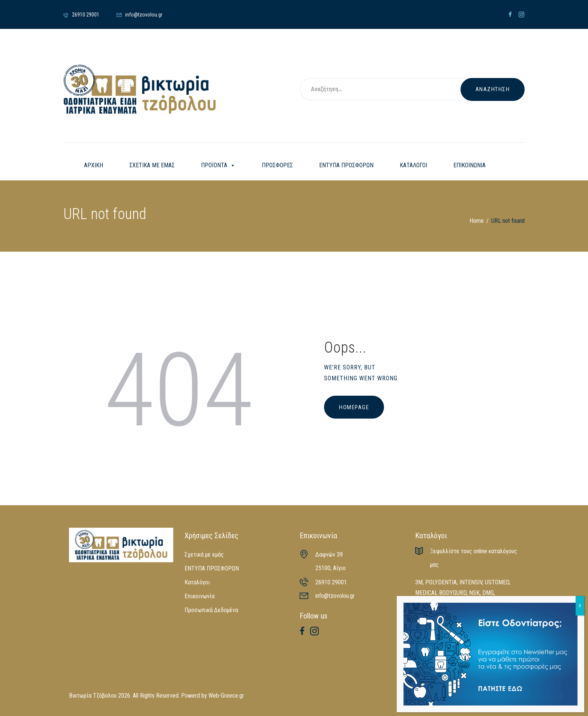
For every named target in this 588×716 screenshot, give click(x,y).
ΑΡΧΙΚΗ (94, 165)
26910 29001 (331, 582)
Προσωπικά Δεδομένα (211, 610)
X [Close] (580, 606)
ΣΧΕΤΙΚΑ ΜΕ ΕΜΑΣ (152, 165)
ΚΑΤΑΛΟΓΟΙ (413, 165)
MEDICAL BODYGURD (441, 593)
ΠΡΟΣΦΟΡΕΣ (277, 165)
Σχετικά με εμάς (204, 555)
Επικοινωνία (199, 596)
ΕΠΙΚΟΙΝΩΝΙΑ (469, 165)
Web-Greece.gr (226, 696)
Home (477, 221)
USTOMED (497, 582)
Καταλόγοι (197, 582)
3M (419, 582)
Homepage (354, 407)
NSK (474, 593)
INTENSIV (471, 582)
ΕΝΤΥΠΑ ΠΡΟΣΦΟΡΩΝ (346, 165)
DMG (488, 593)
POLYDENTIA (441, 582)
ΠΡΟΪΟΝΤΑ (218, 165)
